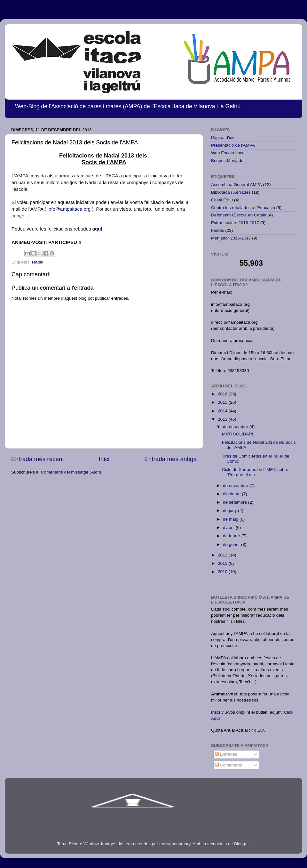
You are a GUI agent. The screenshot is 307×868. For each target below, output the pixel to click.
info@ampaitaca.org (69, 209)
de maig (231, 519)
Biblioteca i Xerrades (231, 192)
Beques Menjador (228, 161)
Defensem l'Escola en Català (239, 215)
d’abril (229, 527)
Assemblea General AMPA (236, 185)
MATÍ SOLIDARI (238, 434)
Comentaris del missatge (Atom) (72, 472)
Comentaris (228, 765)
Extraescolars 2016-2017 (235, 223)
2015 (223, 402)
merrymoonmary (175, 844)
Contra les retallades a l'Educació (243, 208)
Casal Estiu (222, 200)
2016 (223, 394)
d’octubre (232, 494)
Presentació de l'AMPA (233, 145)
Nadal (38, 262)
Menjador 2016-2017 (231, 238)
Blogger (241, 844)
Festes (218, 230)
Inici (104, 459)
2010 (223, 572)
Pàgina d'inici (224, 138)
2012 (223, 555)
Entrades (226, 754)
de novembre (236, 486)
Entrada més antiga (170, 459)
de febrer (232, 536)
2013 (223, 419)
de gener (232, 544)
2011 (223, 563)
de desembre (236, 427)
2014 (223, 411)
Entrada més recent (38, 459)
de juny (230, 511)
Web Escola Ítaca (228, 153)
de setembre (236, 502)
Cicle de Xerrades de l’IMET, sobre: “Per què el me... (256, 472)
